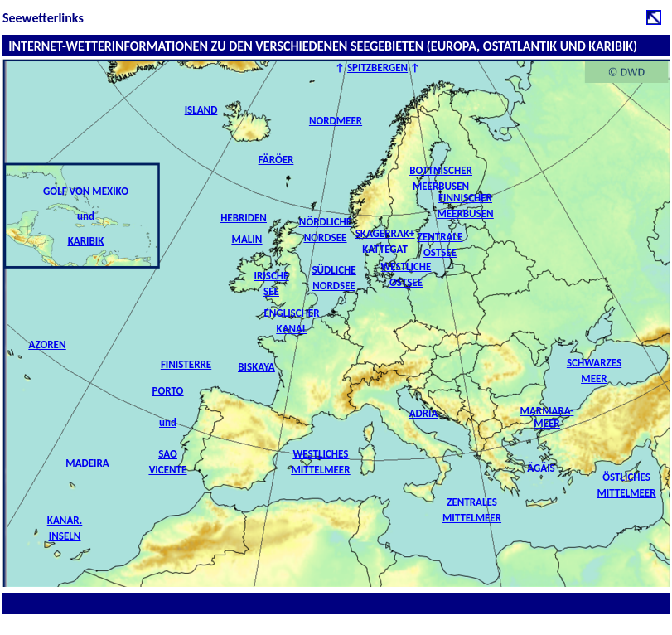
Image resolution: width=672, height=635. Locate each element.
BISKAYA (256, 367)
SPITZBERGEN (377, 68)
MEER (546, 423)
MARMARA (546, 411)
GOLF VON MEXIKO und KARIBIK (86, 216)
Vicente (168, 470)
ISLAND (201, 110)
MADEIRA (87, 463)
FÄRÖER (276, 160)
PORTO (168, 391)
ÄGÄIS (541, 468)
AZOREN (48, 344)
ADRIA (424, 413)
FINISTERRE (186, 364)
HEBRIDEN (244, 218)
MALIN (247, 239)
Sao (167, 454)
